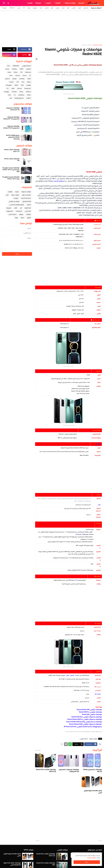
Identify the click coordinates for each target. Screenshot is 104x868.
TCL (8, 88)
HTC (18, 82)
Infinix (16, 72)
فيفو (63, 8)
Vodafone (21, 95)
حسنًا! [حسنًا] (87, 862)
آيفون (80, 8)
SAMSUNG (16, 66)
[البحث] (4, 3)
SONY (29, 79)
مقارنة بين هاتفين (14, 201)
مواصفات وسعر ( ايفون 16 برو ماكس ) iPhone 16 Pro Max (11, 170)
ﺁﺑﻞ (21, 208)
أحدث (99, 841)
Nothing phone (19, 98)
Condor (11, 82)
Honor (7, 69)
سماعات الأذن (12, 214)
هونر (52, 8)
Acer (10, 95)
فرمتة (17, 192)
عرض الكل (38, 750)
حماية (22, 218)
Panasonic (28, 88)
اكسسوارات (10, 211)
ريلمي (19, 8)
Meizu (29, 82)
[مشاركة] (37, 59)
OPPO (22, 69)
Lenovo (18, 75)
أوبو (68, 8)
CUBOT (29, 98)
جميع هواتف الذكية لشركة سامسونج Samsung (13, 137)
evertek (14, 92)
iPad (22, 85)
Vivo (9, 66)
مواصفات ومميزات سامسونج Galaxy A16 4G (11, 127)
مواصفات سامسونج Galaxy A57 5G (93, 770)
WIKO (16, 85)
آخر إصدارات (19, 211)
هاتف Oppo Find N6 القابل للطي (93, 792)
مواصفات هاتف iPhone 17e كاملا (12, 150)
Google (29, 85)
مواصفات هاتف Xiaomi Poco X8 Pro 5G (46, 770)
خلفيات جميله (15, 195)
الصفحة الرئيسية (97, 45)
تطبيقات (38, 3)
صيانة (16, 218)
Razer (29, 95)
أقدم (38, 841)
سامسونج (86, 8)
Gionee (19, 88)
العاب (16, 208)
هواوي (58, 8)
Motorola (28, 72)
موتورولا (35, 8)
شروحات (30, 3)
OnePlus (12, 8)
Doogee (7, 92)
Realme (15, 69)
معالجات (28, 214)
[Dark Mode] (8, 3)
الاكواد (29, 205)
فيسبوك (9, 208)
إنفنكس (47, 8)
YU (15, 95)
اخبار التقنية (28, 208)
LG (30, 75)
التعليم (29, 218)
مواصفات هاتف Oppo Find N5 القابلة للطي (12, 864)
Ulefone (28, 92)
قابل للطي (28, 211)
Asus (11, 75)
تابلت (7, 195)
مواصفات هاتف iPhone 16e (12, 160)
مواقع (21, 214)
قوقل (29, 8)
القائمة (58, 3)
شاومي (73, 8)
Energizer (9, 85)
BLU (23, 82)
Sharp (21, 92)
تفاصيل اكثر (92, 858)
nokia (9, 72)
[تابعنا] (5, 8)
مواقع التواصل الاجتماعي (17, 205)
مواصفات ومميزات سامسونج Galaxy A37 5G (69, 770)
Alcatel (14, 79)
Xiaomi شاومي (84, 739)
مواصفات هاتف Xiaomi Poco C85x (46, 864)
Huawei (28, 69)
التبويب (48, 3)
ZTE (24, 8)
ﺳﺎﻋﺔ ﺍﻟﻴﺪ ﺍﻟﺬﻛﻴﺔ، (26, 198)
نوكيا (41, 8)
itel (11, 98)
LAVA (13, 88)
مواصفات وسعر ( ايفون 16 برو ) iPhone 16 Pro (11, 178)
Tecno (25, 75)
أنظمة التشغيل (27, 201)
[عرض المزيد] (62, 744)
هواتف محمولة (70, 3)
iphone (8, 79)
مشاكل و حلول (26, 195)
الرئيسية (81, 3)
